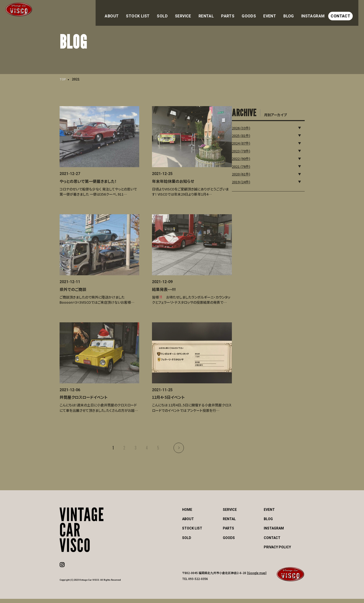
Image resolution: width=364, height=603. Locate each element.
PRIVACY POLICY (277, 551)
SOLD (182, 12)
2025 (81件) (256, 134)
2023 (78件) (256, 150)
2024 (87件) (256, 142)
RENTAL (222, 12)
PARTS (241, 12)
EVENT (279, 12)
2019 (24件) (256, 180)
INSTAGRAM (318, 12)
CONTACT (344, 12)
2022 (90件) (256, 157)
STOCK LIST (161, 12)
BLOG (296, 12)
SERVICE (201, 12)
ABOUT (138, 12)
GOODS (260, 12)
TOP (63, 79)
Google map (257, 577)
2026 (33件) (256, 126)
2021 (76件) (256, 165)
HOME (187, 514)
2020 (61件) (256, 173)
